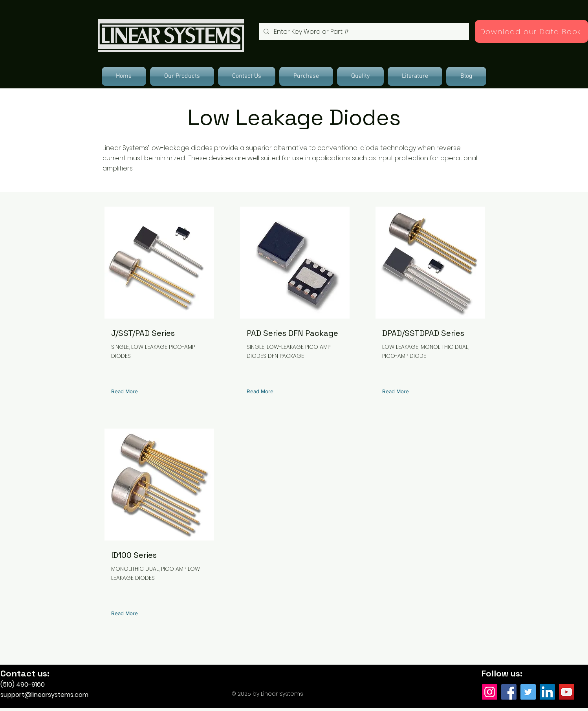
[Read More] (126, 391)
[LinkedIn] (547, 692)
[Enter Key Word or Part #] (363, 32)
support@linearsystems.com (44, 695)
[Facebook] (509, 692)
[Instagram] (490, 692)
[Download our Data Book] (531, 31)
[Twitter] (528, 692)
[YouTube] (567, 692)
